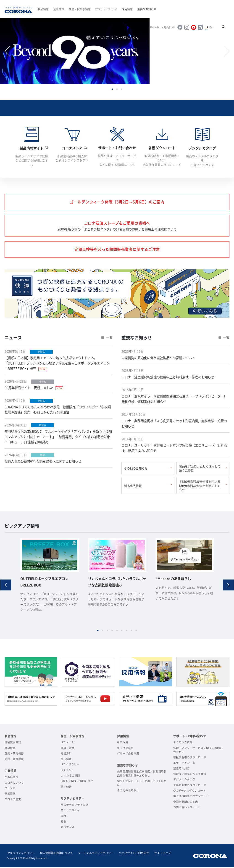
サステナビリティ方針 (74, 806)
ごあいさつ (11, 778)
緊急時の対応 (181, 770)
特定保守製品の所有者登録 (190, 775)
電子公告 (66, 788)
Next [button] (226, 52)
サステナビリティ (106, 9)
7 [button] (127, 631)
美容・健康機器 (14, 760)
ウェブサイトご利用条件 (131, 854)
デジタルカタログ (184, 781)
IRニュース (67, 743)
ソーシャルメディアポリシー (94, 854)
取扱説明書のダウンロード (190, 758)
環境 (63, 817)
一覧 (109, 339)
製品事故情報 (133, 487)
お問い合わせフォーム (187, 808)
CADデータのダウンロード (189, 792)
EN (211, 27)
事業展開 (10, 795)
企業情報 (59, 9)
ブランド (10, 789)
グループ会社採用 (128, 755)
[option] (76, 51)
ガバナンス (68, 828)
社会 (63, 823)
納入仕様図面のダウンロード (191, 797)
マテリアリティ (70, 811)
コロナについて (14, 784)
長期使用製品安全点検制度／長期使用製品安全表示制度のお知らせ (200, 487)
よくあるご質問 (70, 777)
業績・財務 (68, 749)
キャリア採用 (125, 749)
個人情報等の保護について (55, 854)
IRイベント (67, 771)
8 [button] (131, 631)
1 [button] (112, 90)
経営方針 (66, 755)
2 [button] (117, 90)
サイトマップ (159, 854)
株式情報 (66, 760)
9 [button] (136, 631)
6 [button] (122, 631)
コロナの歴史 (13, 800)
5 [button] (117, 631)
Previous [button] (8, 52)
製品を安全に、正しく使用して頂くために (200, 470)
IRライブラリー (70, 765)
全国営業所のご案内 (186, 803)
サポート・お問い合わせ (164, 27)
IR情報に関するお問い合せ (77, 782)
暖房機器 (10, 749)
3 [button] (122, 90)
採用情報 (127, 9)
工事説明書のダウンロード (190, 786)
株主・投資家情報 (80, 9)
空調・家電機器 (14, 755)
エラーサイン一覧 (184, 764)
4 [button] (112, 631)
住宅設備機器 (13, 743)
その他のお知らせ (136, 470)
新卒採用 (123, 743)
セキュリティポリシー (21, 854)
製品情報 (43, 9)
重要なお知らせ (147, 9)
